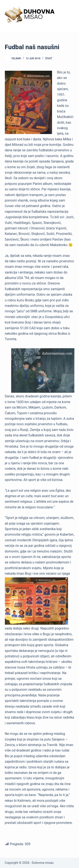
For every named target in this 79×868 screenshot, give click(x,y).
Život (49, 58)
